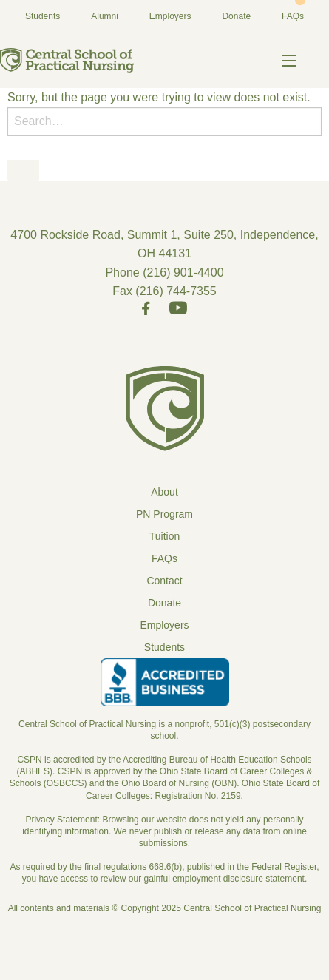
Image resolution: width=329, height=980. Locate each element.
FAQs (293, 16)
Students (43, 16)
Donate (236, 16)
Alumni (105, 16)
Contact (164, 581)
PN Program (164, 514)
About (164, 492)
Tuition (165, 536)
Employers (170, 16)
